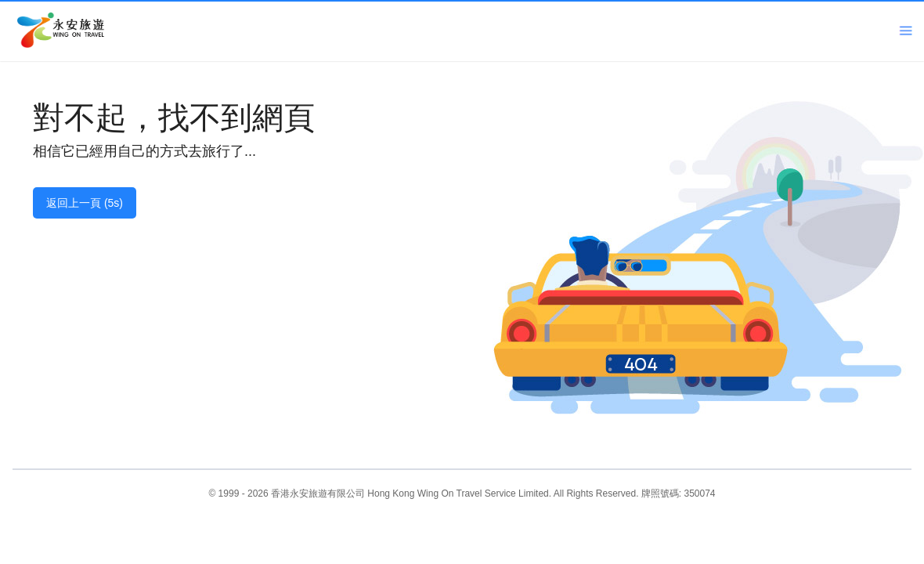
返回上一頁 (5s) (85, 203)
